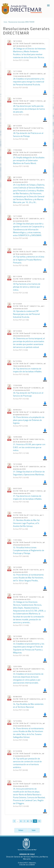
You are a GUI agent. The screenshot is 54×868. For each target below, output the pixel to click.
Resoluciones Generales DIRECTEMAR (21, 22)
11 (39, 821)
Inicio (5, 22)
